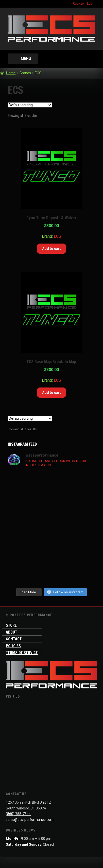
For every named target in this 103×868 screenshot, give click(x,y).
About (11, 632)
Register (79, 4)
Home (11, 73)
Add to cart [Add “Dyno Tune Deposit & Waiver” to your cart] (52, 249)
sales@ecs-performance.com (30, 820)
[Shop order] (30, 105)
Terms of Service (22, 653)
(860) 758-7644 (18, 814)
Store (11, 625)
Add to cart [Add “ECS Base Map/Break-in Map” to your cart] (52, 393)
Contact (14, 639)
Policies (13, 646)
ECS (57, 236)
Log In (91, 4)
